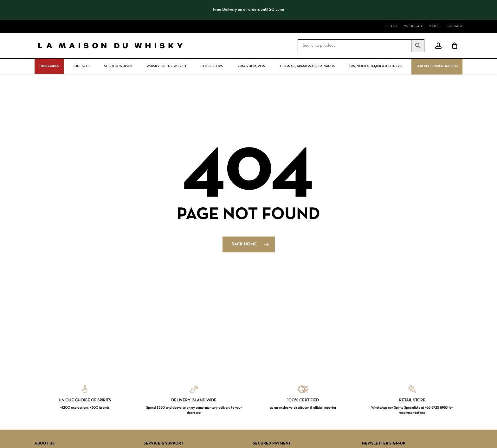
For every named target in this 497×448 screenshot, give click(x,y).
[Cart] (455, 46)
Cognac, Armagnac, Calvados (307, 66)
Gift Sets (81, 66)
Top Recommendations (437, 66)
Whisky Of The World (166, 66)
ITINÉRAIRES (49, 66)
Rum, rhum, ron (251, 66)
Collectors (212, 66)
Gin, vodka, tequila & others (375, 66)
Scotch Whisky (118, 66)
